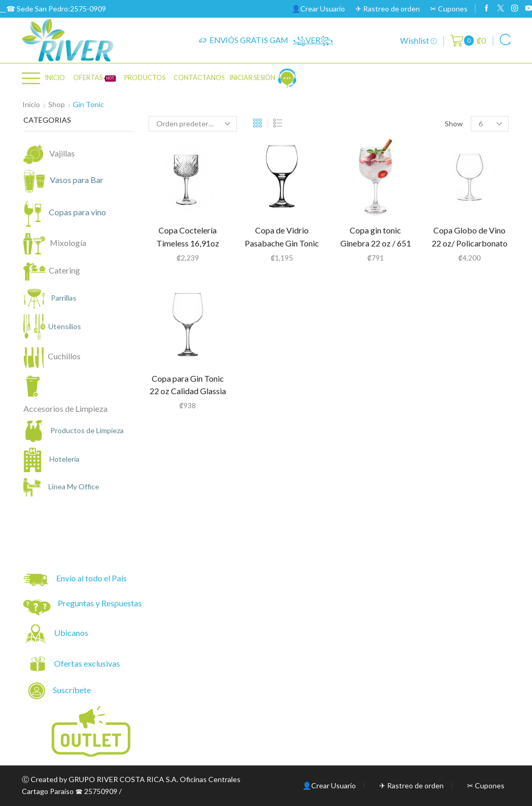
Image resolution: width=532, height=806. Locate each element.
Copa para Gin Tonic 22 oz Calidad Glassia (188, 385)
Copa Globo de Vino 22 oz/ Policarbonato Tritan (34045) (470, 243)
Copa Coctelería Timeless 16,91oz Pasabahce (188, 243)
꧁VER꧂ (313, 40)
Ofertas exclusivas (88, 663)
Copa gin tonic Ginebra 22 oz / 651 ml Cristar (376, 243)
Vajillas (62, 153)
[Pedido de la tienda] (193, 124)
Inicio (55, 78)
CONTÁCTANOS (199, 78)
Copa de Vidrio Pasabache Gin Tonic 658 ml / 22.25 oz (282, 243)
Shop (57, 104)
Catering (64, 270)
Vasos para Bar (70, 181)
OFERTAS (95, 78)
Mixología (66, 243)
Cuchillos (64, 356)
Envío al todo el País (75, 580)
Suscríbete (60, 691)
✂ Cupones (449, 9)
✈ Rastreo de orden (388, 9)
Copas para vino (70, 213)
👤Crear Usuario (318, 9)
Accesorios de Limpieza (65, 408)
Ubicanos (72, 633)
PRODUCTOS (145, 78)
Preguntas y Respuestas (100, 603)
